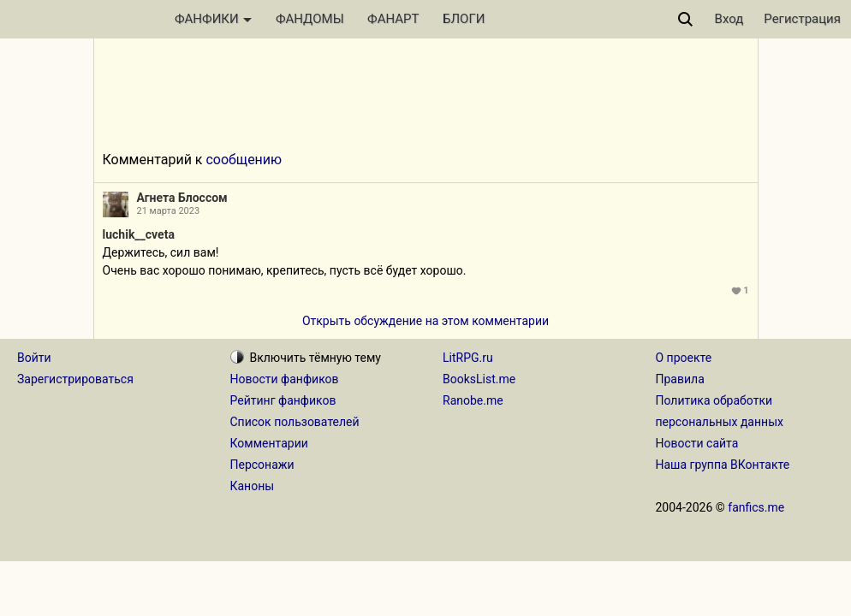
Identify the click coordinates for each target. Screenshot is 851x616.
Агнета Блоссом (182, 198)
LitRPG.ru (468, 358)
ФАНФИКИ (213, 19)
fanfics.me (756, 507)
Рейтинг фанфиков (283, 400)
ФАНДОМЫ (310, 19)
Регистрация (802, 19)
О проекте (684, 358)
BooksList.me (479, 379)
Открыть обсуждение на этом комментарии (425, 321)
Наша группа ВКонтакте (723, 465)
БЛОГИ (464, 19)
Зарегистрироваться (75, 379)
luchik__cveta (139, 234)
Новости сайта (697, 443)
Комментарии (269, 443)
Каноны (253, 486)
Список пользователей (295, 422)
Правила (680, 379)
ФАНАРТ (393, 19)
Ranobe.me (473, 400)
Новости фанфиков (285, 379)
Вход (729, 19)
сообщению (244, 160)
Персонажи (262, 465)
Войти (34, 358)
